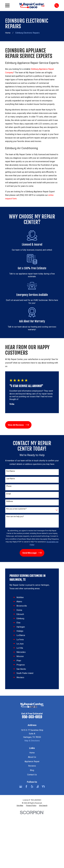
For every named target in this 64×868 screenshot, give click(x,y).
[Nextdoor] (43, 786)
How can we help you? (15, 516)
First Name (11, 471)
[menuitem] (20, 806)
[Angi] (38, 786)
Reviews (32, 766)
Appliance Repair (32, 761)
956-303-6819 (32, 717)
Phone (9, 486)
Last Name (11, 479)
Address (10, 501)
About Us (32, 757)
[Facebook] (26, 786)
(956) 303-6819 (26, 195)
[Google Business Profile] (21, 786)
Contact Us (32, 775)
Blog (32, 770)
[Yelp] (32, 786)
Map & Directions (32, 741)
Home (32, 753)
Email (9, 494)
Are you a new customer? (16, 509)
